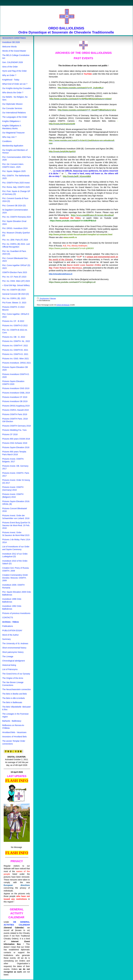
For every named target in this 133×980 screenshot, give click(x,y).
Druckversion (43, 298)
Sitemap (53, 298)
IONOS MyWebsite (63, 305)
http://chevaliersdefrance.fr (61, 274)
